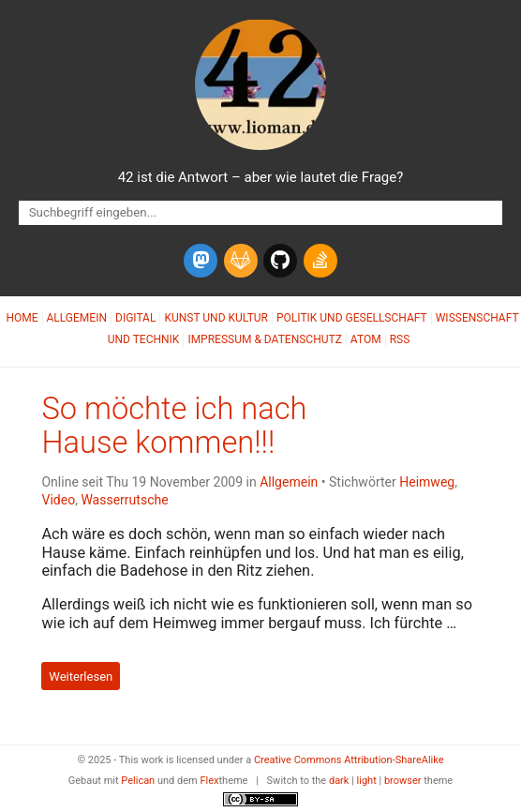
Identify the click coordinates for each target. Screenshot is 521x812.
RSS (400, 339)
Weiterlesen (81, 676)
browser (403, 781)
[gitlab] (241, 261)
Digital (135, 318)
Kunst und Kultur (216, 318)
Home (22, 318)
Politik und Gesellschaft (352, 318)
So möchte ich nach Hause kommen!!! (174, 426)
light (367, 781)
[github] (280, 261)
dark (339, 781)
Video (58, 500)
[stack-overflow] (320, 261)
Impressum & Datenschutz (264, 339)
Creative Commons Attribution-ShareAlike (349, 760)
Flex (209, 781)
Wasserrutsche (124, 500)
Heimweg (427, 482)
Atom (366, 339)
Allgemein (77, 318)
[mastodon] (201, 261)
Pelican (138, 781)
